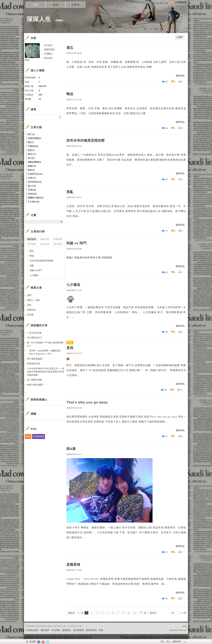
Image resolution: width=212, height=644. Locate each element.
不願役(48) (33, 146)
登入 (163, 641)
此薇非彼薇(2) (35, 138)
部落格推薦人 (39, 400)
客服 (101, 630)
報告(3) (31, 170)
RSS (28, 436)
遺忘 (70, 48)
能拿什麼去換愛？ (36, 385)
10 (134, 613)
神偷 (27, 60)
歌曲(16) (32, 166)
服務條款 (67, 630)
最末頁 (153, 613)
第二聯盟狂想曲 (35, 380)
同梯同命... (32, 310)
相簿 (55, 5)
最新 (180, 37)
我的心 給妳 (33, 300)
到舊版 (59, 20)
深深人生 (39, 19)
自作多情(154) (35, 182)
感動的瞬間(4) (35, 162)
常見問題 (56, 630)
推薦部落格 (49, 49)
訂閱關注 (48, 54)
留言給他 (48, 58)
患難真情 (73, 565)
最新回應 (45, 239)
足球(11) (32, 178)
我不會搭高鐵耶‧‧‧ (35, 359)
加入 (169, 641)
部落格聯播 (39, 436)
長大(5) (31, 158)
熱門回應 (45, 244)
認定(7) (31, 150)
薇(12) (31, 142)
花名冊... (31, 315)
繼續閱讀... (181, 76)
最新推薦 (58, 239)
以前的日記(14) (35, 174)
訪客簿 (75, 5)
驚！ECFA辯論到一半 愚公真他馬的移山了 (45, 344)
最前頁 (71, 613)
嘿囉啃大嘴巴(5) (36, 198)
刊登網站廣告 (32, 630)
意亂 (70, 192)
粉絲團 (32, 641)
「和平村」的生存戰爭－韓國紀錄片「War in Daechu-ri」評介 (44, 352)
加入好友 (48, 45)
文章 (36, 5)
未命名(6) (32, 194)
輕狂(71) (32, 154)
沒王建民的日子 (35, 338)
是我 (70, 348)
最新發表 (32, 239)
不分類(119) (34, 202)
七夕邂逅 (73, 285)
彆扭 (70, 94)
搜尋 (60, 117)
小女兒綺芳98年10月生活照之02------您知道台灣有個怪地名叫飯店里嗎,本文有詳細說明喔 (46, 372)
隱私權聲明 (91, 630)
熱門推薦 (58, 244)
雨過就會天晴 (33, 364)
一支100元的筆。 (35, 333)
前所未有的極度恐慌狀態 (86, 140)
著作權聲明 (78, 630)
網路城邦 (177, 641)
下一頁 (143, 613)
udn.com (183, 630)
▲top (184, 626)
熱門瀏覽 (32, 244)
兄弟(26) (32, 190)
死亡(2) (31, 134)
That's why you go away (87, 402)
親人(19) (32, 186)
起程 (29, 305)
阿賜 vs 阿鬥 (76, 243)
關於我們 (45, 630)
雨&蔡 (71, 449)
